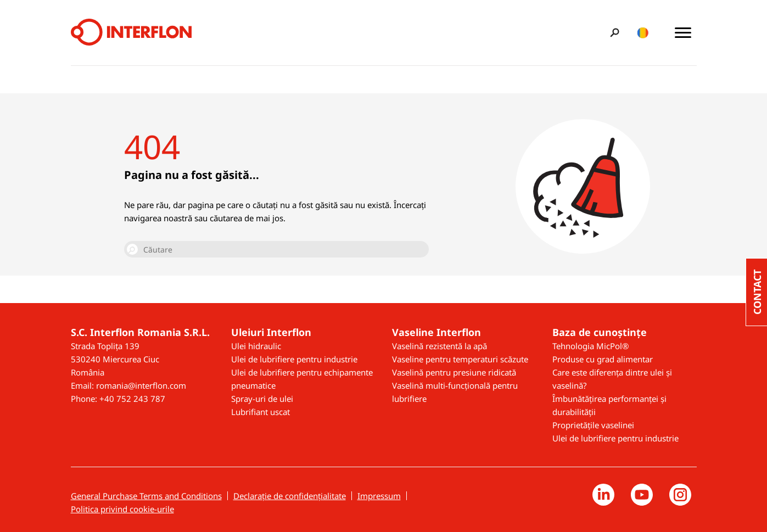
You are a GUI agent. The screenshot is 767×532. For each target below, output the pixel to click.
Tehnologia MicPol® (590, 346)
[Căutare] (276, 249)
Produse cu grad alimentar (603, 359)
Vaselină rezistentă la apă (440, 346)
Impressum (379, 496)
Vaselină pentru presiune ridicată (454, 372)
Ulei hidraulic (256, 346)
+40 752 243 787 (132, 399)
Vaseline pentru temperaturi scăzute (460, 359)
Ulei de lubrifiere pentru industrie (294, 359)
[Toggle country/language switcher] (643, 33)
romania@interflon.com (141, 385)
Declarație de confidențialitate (290, 496)
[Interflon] (131, 33)
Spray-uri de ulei (262, 399)
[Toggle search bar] (613, 33)
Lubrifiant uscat (261, 412)
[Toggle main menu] (683, 33)
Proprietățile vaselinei (593, 425)
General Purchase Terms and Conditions (146, 496)
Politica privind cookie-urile (122, 509)
